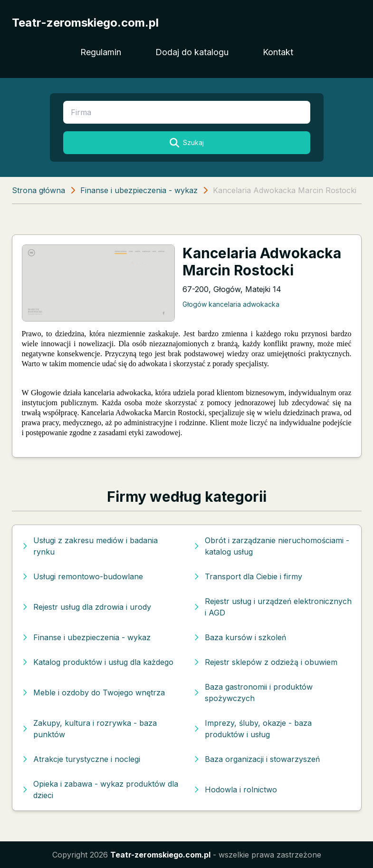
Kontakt (278, 52)
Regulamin (101, 52)
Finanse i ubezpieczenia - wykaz (139, 190)
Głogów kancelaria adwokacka (231, 304)
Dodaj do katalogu (192, 52)
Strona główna (38, 190)
